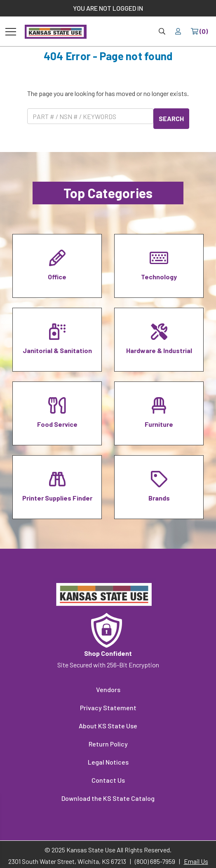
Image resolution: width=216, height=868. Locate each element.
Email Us (196, 861)
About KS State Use (108, 726)
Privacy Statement (108, 708)
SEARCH (171, 118)
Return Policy (108, 744)
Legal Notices (108, 762)
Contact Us (108, 780)
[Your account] (178, 31)
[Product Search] (90, 116)
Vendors (108, 689)
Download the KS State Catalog (108, 798)
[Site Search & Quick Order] (162, 31)
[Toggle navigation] (11, 31)
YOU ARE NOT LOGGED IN (108, 8)
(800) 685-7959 (155, 861)
